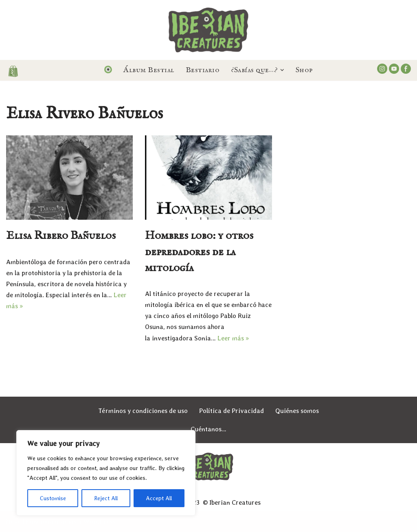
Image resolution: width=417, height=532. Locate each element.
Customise (53, 498)
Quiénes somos (297, 411)
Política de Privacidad (232, 411)
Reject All (106, 498)
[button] (282, 70)
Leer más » (233, 338)
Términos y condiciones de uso (143, 411)
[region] (106, 473)
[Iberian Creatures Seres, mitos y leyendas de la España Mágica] (208, 30)
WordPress (99, 522)
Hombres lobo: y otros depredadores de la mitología (199, 252)
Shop (304, 70)
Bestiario (203, 70)
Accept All (159, 498)
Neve (13, 522)
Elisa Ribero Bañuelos (61, 236)
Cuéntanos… (208, 429)
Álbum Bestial (149, 70)
